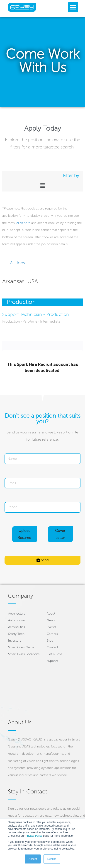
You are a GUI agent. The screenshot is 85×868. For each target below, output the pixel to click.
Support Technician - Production (36, 314)
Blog (50, 641)
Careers (52, 634)
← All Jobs (15, 263)
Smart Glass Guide (21, 647)
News (51, 620)
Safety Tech (16, 634)
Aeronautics (17, 627)
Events (51, 627)
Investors (15, 641)
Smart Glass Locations (24, 654)
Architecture (17, 614)
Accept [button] (33, 859)
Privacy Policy (34, 836)
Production (21, 302)
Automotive (16, 620)
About (51, 614)
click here (23, 223)
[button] (73, 7)
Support (52, 661)
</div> (42, 358)
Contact (52, 647)
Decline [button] (52, 859)
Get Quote (54, 654)
